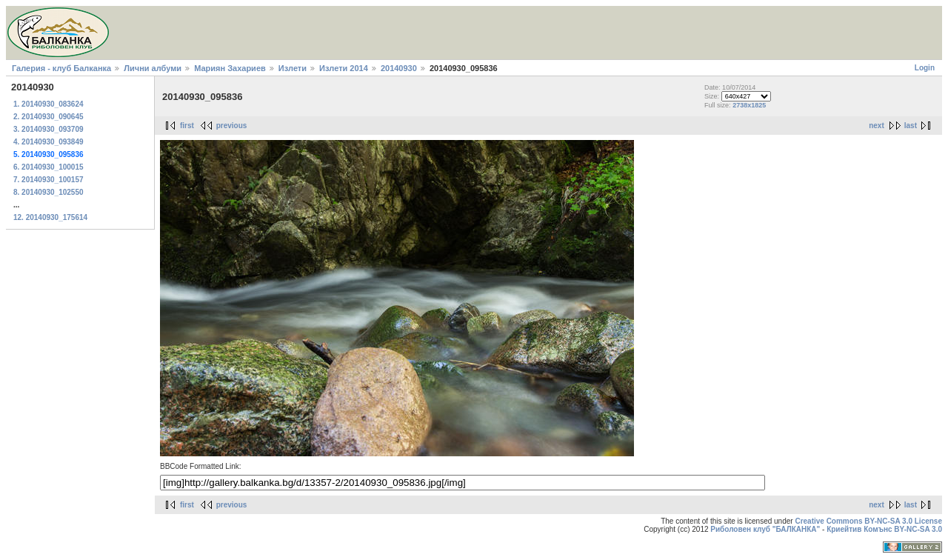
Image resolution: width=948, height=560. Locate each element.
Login (925, 68)
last (911, 126)
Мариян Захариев (230, 68)
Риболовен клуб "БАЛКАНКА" (765, 529)
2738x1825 (749, 105)
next (877, 126)
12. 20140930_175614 (50, 217)
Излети (293, 68)
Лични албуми (153, 68)
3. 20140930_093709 (49, 129)
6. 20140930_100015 (49, 167)
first (187, 126)
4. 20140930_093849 (49, 142)
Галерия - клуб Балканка (61, 68)
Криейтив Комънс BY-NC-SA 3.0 (884, 529)
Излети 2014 (344, 68)
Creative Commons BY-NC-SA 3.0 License (868, 521)
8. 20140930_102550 (49, 192)
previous (232, 126)
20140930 (399, 68)
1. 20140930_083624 (49, 104)
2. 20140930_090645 (49, 117)
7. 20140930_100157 (49, 180)
